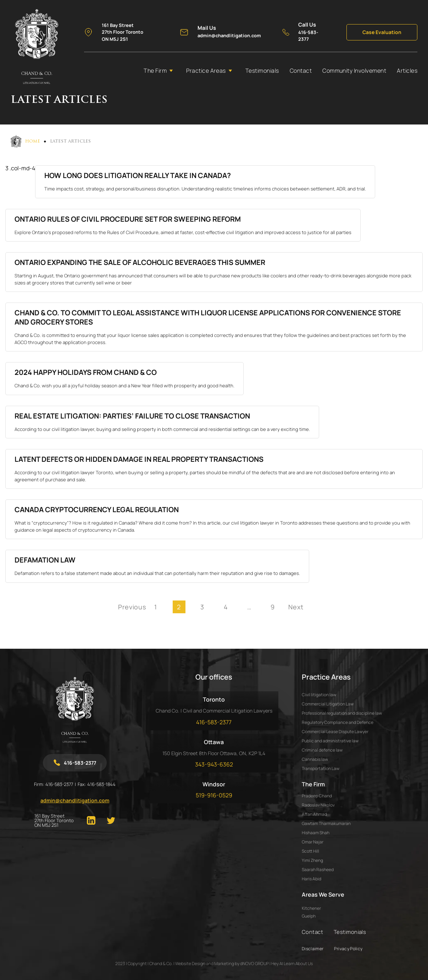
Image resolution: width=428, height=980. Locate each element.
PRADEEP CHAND (317, 796)
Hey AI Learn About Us (292, 964)
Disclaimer (313, 949)
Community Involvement (354, 71)
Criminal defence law (322, 750)
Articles (407, 71)
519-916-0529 (214, 795)
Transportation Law (321, 768)
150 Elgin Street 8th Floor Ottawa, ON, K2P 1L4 (214, 753)
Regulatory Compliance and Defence (338, 722)
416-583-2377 (59, 784)
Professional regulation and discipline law (342, 713)
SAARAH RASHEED (318, 870)
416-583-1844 (101, 784)
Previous (132, 607)
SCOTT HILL (310, 851)
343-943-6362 (214, 764)
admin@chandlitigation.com (75, 800)
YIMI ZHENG (312, 860)
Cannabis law (315, 759)
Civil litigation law (319, 695)
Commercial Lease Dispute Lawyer (335, 732)
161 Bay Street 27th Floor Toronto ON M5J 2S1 (54, 821)
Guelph (309, 916)
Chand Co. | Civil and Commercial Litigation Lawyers (214, 711)
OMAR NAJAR (313, 842)
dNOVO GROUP (254, 964)
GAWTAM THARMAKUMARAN (326, 823)
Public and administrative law (330, 741)
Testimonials (262, 71)
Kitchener (311, 908)
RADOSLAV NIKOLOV (318, 805)
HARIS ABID (312, 879)
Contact (301, 71)
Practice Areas (206, 71)
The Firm (155, 71)
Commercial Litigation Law (328, 704)
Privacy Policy (348, 949)
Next (296, 607)
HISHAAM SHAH (316, 833)
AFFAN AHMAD (314, 814)
